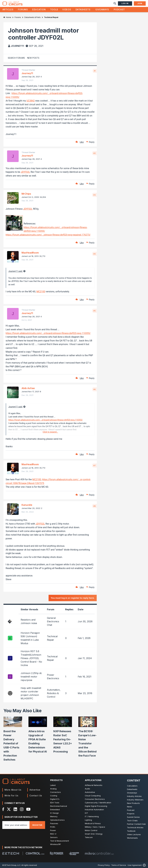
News (130, 807)
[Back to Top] (144, 865)
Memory (54, 816)
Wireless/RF (55, 844)
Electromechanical (59, 806)
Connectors (55, 792)
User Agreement (135, 865)
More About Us (13, 790)
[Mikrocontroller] (99, 853)
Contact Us (36, 796)
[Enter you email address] (16, 825)
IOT (86, 813)
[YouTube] (28, 809)
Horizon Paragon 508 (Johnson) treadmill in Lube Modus (30, 638)
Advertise (35, 790)
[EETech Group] (11, 853)
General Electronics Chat (53, 621)
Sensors (54, 837)
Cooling (54, 796)
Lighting (88, 820)
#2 (95, 153)
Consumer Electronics (95, 799)
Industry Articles (134, 796)
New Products (133, 803)
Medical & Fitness (93, 823)
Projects (131, 814)
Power (53, 830)
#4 (95, 254)
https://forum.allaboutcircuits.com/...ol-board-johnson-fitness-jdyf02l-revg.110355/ (48, 333)
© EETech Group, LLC (11, 865)
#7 (95, 465)
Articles (8, 9)
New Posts (33, 58)
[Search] (115, 3)
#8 (95, 506)
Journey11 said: (16, 271)
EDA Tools (55, 803)
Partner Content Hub (136, 824)
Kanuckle (27, 505)
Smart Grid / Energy (94, 834)
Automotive (90, 792)
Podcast (119, 9)
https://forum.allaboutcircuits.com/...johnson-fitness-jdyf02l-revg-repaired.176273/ (48, 235)
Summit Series (133, 817)
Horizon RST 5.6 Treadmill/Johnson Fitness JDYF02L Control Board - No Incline (31, 658)
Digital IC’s (55, 799)
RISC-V (53, 834)
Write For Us (11, 796)
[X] (9, 809)
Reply (92, 142)
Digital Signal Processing (96, 806)
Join (140, 3)
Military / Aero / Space (95, 827)
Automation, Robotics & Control (54, 693)
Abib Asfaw (28, 388)
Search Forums (16, 58)
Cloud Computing (93, 796)
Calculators (132, 786)
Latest (53, 785)
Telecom (89, 837)
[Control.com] (35, 853)
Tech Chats (132, 821)
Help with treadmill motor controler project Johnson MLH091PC (31, 693)
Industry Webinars (135, 800)
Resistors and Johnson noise (29, 621)
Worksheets (132, 838)
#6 (95, 389)
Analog (53, 789)
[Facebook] (3, 809)
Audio (87, 789)
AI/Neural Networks (94, 785)
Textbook (131, 831)
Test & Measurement (60, 841)
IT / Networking (92, 816)
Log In (125, 3)
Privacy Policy (104, 865)
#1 (95, 71)
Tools (54, 9)
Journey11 (17, 46)
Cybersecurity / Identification (98, 803)
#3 (95, 195)
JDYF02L (25, 172)
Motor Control (91, 830)
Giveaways (102, 9)
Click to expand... (50, 432)
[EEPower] (57, 853)
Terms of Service (119, 865)
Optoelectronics (57, 820)
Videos (67, 9)
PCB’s (53, 827)
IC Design (54, 813)
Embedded (55, 810)
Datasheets (83, 9)
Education (39, 9)
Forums (23, 9)
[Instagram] (22, 809)
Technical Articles (135, 827)
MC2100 (41, 292)
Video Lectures (134, 834)
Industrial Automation (94, 810)
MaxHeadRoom (30, 253)
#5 (95, 311)
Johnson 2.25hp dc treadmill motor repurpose (31, 677)
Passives (54, 823)
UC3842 (31, 101)
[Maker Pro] (74, 853)
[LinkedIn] (15, 809)
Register (37, 825)
